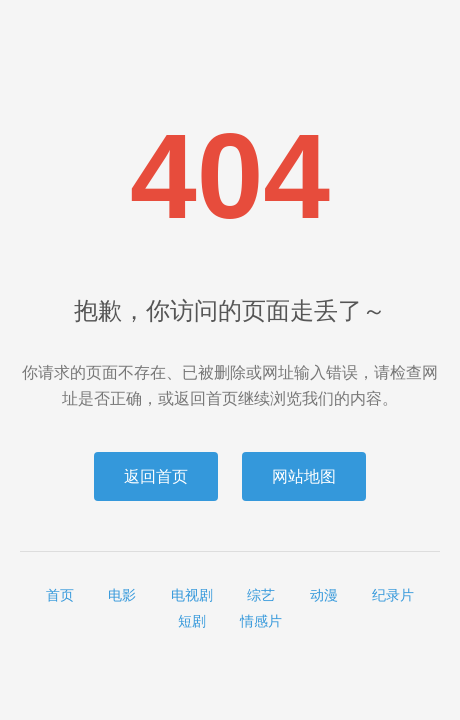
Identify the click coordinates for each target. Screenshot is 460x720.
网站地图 (304, 476)
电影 (122, 595)
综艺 (261, 595)
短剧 (192, 621)
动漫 (324, 595)
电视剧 (192, 595)
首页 (60, 595)
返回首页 (156, 476)
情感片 (261, 621)
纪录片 (393, 595)
